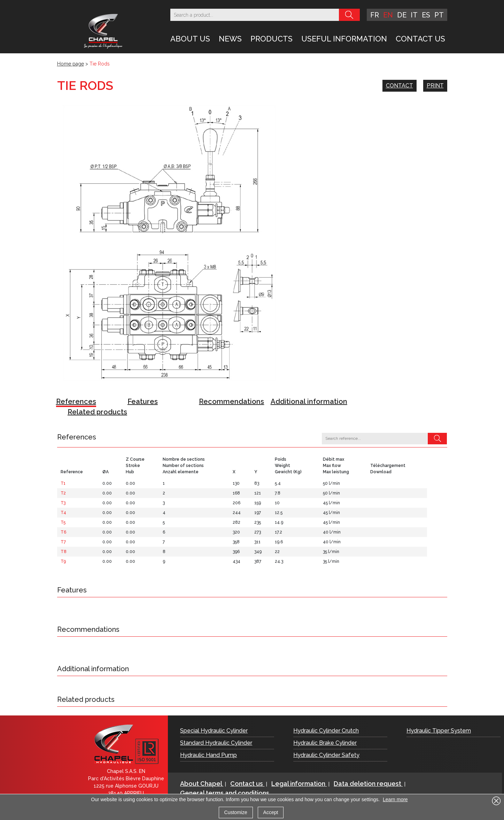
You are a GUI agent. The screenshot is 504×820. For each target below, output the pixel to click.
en (388, 15)
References (76, 401)
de (402, 15)
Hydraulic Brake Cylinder (325, 743)
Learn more (395, 799)
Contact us (420, 39)
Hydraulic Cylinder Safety (326, 755)
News (230, 39)
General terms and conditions (225, 793)
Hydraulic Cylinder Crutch (326, 731)
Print (435, 86)
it (414, 15)
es (426, 15)
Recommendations (231, 401)
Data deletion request (368, 784)
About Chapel (202, 784)
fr (375, 15)
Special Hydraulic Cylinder (214, 731)
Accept (271, 812)
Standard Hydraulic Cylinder (216, 743)
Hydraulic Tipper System (439, 731)
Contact (400, 86)
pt (439, 15)
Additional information (309, 401)
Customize (236, 812)
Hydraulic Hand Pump (208, 755)
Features (143, 401)
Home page (71, 64)
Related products (97, 412)
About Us (190, 39)
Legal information (299, 784)
